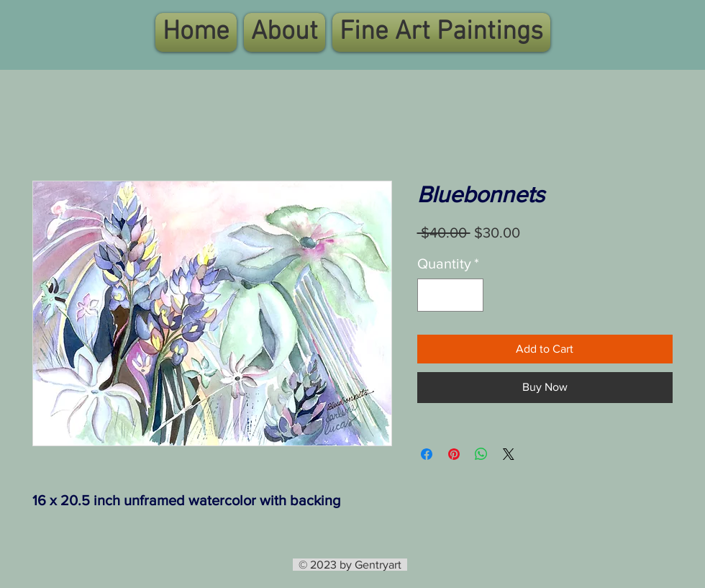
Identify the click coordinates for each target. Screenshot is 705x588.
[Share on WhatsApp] (481, 454)
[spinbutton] (450, 295)
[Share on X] (509, 454)
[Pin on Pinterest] (454, 454)
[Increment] (469, 295)
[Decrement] (432, 295)
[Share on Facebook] (427, 454)
